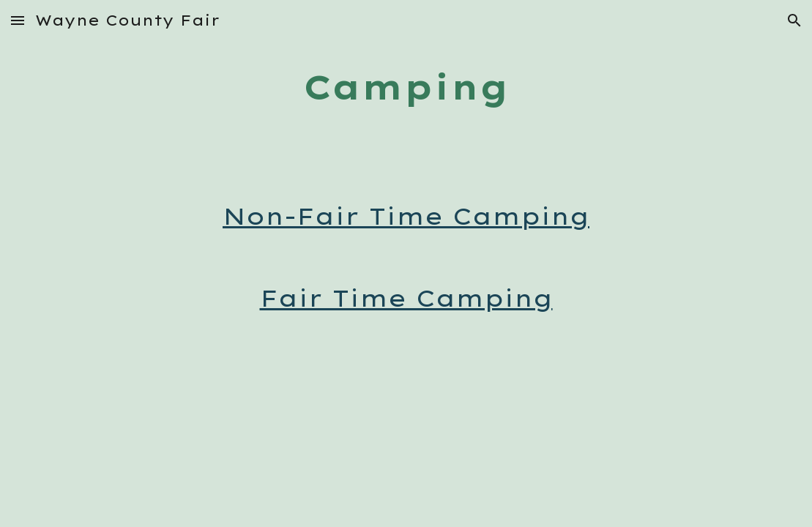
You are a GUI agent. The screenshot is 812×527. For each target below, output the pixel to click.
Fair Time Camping (406, 298)
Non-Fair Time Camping (406, 216)
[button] (18, 20)
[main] (406, 87)
